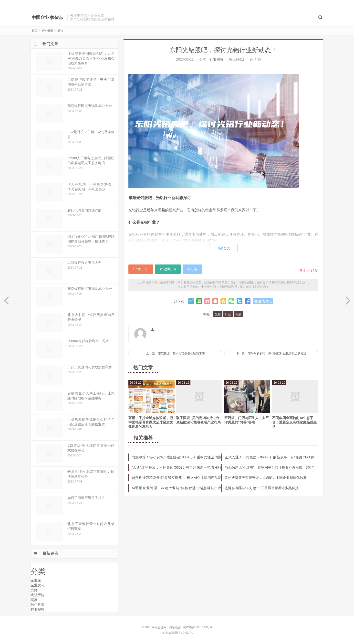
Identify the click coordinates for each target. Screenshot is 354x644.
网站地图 (175, 627)
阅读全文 (223, 248)
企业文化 (38, 585)
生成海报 (263, 301)
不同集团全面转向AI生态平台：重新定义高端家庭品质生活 (294, 422)
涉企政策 (38, 605)
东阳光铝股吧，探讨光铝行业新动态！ (223, 50)
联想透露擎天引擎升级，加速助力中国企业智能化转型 (266, 478)
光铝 (218, 314)
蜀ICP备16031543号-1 (198, 627)
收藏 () (168, 269)
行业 (228, 314)
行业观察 (48, 31)
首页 (35, 31)
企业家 (36, 580)
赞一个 (141, 269)
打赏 (192, 269)
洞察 (34, 600)
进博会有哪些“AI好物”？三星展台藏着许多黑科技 (262, 488)
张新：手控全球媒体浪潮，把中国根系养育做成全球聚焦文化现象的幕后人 (151, 422)
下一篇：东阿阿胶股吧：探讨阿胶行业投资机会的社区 (271, 353)
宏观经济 (38, 595)
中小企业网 (48, 17)
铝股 (238, 314)
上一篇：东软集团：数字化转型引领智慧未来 (176, 353)
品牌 (34, 590)
